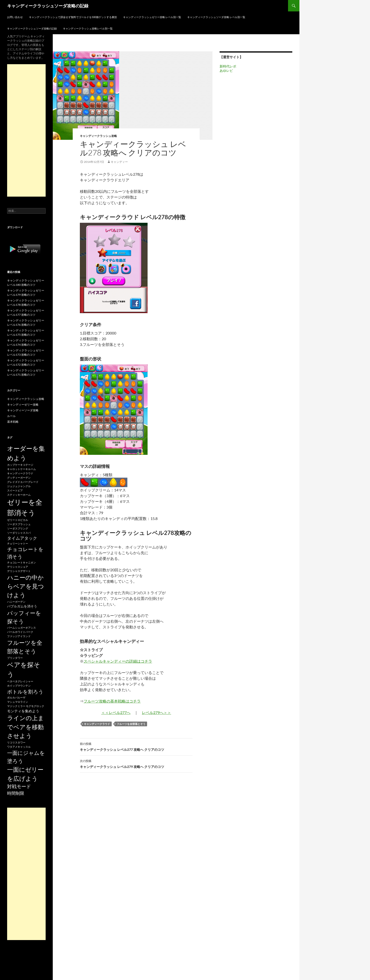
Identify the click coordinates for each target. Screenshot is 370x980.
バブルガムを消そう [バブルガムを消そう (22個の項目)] (22, 606)
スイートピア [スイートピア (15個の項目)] (15, 490)
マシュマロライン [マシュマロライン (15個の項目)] (18, 702)
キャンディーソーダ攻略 (23, 410)
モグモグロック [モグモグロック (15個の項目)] (35, 706)
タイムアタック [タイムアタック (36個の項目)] (22, 538)
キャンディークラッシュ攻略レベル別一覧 (88, 28)
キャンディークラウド (97, 724)
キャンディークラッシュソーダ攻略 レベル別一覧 (216, 17)
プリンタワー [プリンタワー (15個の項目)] (15, 658)
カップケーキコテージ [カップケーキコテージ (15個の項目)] (20, 465)
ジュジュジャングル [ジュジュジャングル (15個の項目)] (19, 486)
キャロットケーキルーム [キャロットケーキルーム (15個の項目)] (22, 469)
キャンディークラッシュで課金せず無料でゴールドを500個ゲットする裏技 (73, 17)
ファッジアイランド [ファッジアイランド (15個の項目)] (19, 636)
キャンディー (119, 162)
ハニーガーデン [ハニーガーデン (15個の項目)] (16, 602)
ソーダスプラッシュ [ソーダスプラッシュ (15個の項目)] (19, 524)
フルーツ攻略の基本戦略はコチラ (112, 701)
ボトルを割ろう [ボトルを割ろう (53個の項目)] (25, 691)
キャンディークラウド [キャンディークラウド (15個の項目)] (20, 473)
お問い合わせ (15, 17)
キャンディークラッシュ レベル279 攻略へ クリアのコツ (136, 763)
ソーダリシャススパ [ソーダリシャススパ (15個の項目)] (19, 533)
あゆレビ (226, 70)
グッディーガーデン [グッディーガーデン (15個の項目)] (19, 478)
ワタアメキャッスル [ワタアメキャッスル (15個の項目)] (19, 747)
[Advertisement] (26, 130)
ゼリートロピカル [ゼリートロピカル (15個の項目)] (18, 520)
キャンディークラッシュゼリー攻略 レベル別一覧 (152, 17)
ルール (11, 416)
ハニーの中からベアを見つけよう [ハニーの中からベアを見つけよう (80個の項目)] (26, 586)
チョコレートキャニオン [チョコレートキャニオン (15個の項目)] (22, 562)
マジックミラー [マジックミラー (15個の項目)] (16, 706)
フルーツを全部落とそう (131, 724)
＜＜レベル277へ (116, 712)
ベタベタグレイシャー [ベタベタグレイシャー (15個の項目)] (20, 681)
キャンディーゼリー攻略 (23, 405)
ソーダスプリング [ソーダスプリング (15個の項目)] (18, 528)
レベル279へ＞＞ (156, 712)
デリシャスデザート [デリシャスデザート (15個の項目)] (19, 571)
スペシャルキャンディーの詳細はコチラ (118, 661)
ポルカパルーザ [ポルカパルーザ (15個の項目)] (16, 697)
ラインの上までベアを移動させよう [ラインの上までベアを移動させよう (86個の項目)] (26, 727)
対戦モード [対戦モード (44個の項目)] (19, 786)
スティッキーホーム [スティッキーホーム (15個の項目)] (19, 495)
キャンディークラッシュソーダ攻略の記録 (48, 6)
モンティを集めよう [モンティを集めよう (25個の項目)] (23, 711)
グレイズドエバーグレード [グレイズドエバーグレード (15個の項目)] (23, 482)
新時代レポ (228, 66)
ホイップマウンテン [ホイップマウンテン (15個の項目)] (19, 686)
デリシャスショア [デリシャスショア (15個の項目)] (18, 567)
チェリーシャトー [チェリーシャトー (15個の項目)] (18, 543)
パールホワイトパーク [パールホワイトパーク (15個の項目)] (20, 632)
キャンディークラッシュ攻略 (98, 136)
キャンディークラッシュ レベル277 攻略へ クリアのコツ (136, 746)
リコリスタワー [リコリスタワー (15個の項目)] (16, 742)
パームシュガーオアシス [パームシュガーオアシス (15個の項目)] (22, 628)
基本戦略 (13, 422)
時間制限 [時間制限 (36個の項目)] (16, 793)
